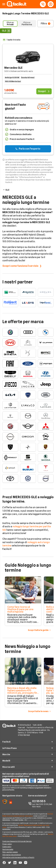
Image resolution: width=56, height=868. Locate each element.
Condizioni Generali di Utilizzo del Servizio (17, 841)
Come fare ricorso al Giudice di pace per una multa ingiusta (20, 609)
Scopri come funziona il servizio (20, 266)
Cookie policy (7, 847)
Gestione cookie (8, 849)
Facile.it (6, 742)
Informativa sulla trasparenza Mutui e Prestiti (18, 857)
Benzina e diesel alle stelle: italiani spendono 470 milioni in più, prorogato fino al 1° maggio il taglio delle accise (23, 693)
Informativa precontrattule (12, 855)
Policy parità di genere (10, 852)
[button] (4, 4)
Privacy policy (7, 844)
